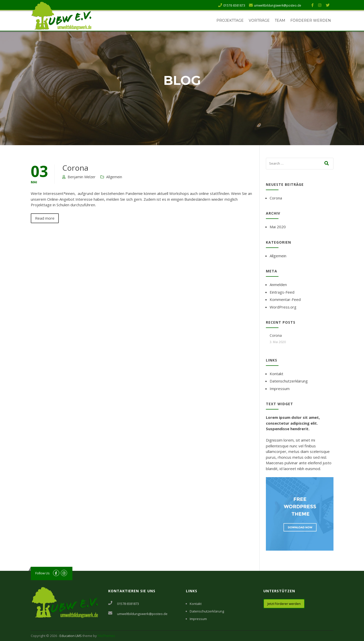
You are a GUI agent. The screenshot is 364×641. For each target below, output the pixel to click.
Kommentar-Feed (285, 299)
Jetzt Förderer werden (284, 604)
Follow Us (43, 573)
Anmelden (278, 285)
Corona (75, 168)
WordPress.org (283, 307)
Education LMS (71, 636)
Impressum (280, 389)
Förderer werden (311, 20)
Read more (45, 218)
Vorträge (259, 20)
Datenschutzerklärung (289, 381)
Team (280, 20)
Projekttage (230, 20)
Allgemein (114, 177)
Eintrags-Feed (282, 292)
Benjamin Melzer (81, 177)
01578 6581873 (234, 5)
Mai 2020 (278, 227)
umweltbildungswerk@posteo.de (278, 5)
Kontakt (276, 374)
